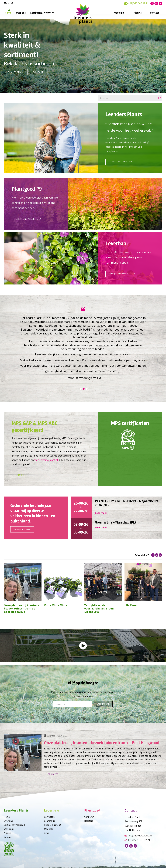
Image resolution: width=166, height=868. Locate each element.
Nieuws (138, 13)
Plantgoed (15, 72)
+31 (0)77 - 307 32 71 (137, 849)
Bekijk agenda (23, 539)
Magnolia (49, 838)
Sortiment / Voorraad (42, 13)
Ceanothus (49, 830)
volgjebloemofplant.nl (46, 467)
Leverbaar (38, 72)
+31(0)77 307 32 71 (136, 3)
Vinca (47, 842)
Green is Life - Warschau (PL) (115, 532)
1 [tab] (81, 396)
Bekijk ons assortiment (30, 224)
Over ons (21, 13)
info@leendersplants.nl (138, 845)
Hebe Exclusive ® (52, 834)
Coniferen (89, 826)
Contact (155, 13)
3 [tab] (87, 396)
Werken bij (119, 13)
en (9, 3)
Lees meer (22, 485)
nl (6, 3)
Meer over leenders (122, 164)
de (12, 3)
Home (8, 13)
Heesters (89, 830)
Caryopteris (50, 826)
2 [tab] (84, 396)
